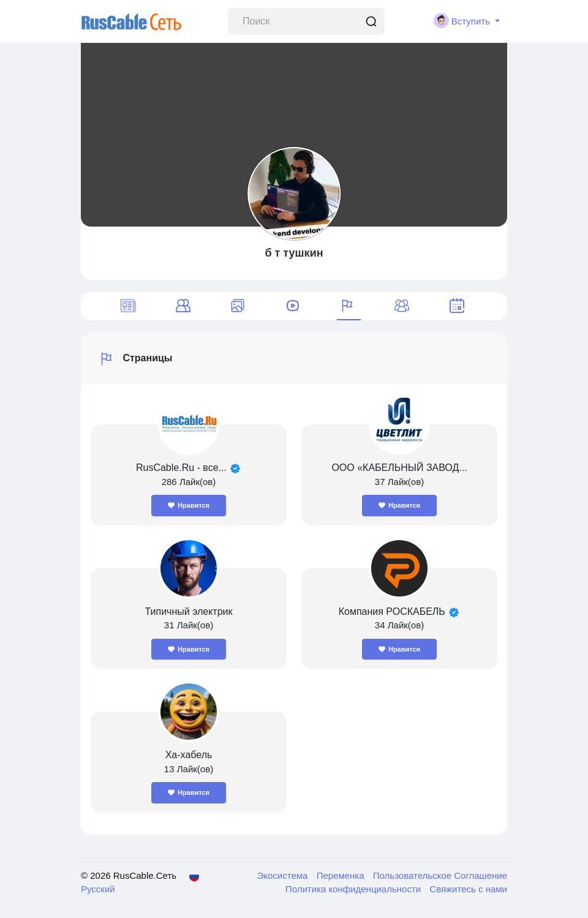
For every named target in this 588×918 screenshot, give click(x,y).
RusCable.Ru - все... (181, 468)
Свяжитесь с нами (468, 889)
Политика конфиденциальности (354, 889)
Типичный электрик (188, 611)
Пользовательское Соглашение (440, 875)
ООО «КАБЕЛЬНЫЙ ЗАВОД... (399, 468)
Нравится (189, 505)
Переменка (342, 875)
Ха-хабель (189, 755)
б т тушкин (294, 253)
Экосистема (284, 875)
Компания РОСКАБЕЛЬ (394, 611)
